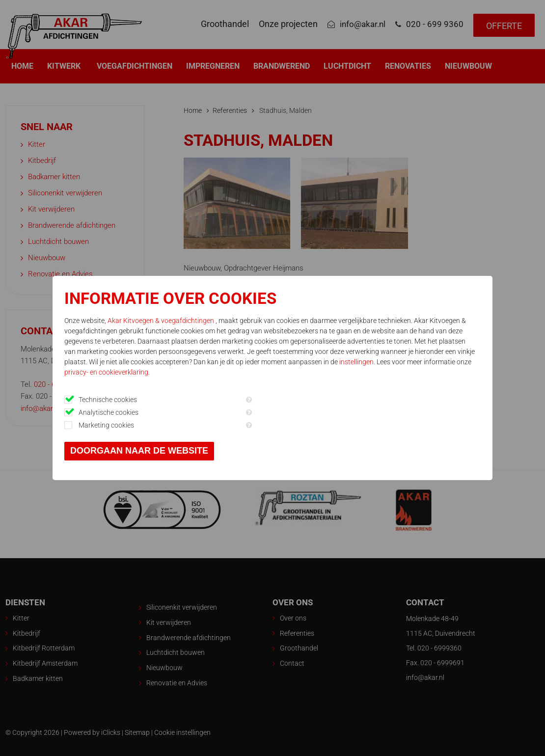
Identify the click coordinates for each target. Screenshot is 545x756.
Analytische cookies (111, 412)
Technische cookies (110, 400)
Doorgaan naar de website (142, 451)
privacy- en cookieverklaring (158, 372)
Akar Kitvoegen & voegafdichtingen (164, 321)
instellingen (378, 362)
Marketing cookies (109, 425)
